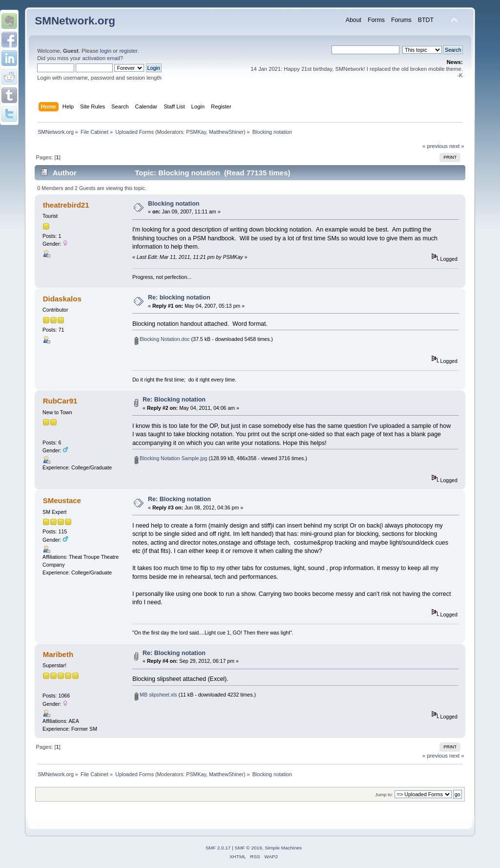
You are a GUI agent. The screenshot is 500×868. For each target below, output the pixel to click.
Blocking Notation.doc (162, 339)
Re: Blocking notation (174, 400)
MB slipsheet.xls (156, 695)
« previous (435, 146)
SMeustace (62, 500)
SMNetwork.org (75, 21)
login (105, 51)
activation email (101, 58)
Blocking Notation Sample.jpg (171, 458)
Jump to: (384, 794)
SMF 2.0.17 (218, 848)
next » (457, 146)
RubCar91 (60, 401)
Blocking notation (174, 204)
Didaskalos (62, 299)
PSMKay (196, 132)
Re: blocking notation (179, 297)
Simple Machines (283, 848)
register (128, 51)
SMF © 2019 (249, 848)
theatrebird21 (66, 205)
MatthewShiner (226, 132)
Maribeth (58, 654)
